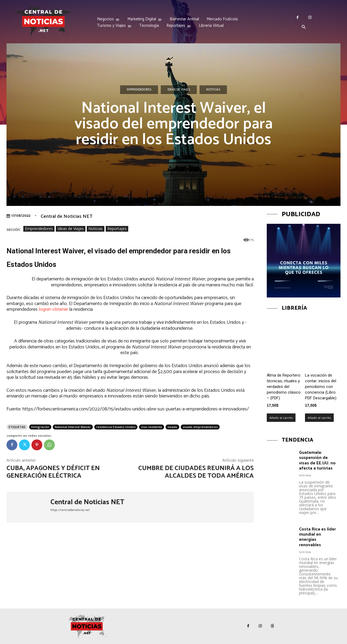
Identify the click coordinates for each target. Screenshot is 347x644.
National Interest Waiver (73, 427)
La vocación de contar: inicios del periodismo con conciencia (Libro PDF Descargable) (321, 387)
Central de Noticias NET (67, 216)
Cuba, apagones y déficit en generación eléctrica (53, 472)
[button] (304, 27)
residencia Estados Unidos (116, 427)
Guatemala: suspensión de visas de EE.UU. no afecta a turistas (317, 460)
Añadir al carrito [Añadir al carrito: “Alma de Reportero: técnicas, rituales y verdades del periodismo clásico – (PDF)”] (281, 418)
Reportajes (117, 229)
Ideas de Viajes (179, 90)
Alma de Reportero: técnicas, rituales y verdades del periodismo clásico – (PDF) (284, 387)
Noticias (213, 90)
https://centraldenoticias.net (70, 510)
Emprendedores (139, 90)
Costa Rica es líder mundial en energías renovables (317, 537)
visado (172, 427)
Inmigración (40, 427)
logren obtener (54, 309)
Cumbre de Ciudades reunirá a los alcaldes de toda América (196, 472)
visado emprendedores (200, 427)
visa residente (152, 427)
